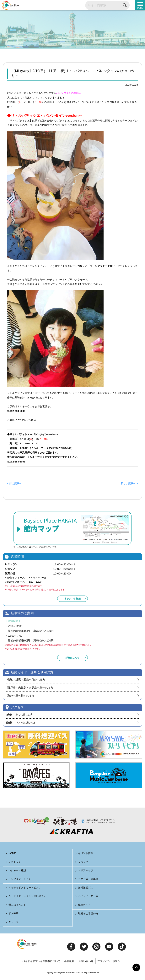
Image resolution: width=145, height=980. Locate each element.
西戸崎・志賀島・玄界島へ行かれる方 (30, 689)
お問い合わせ (86, 962)
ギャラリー (15, 924)
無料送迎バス (86, 889)
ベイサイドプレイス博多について (41, 962)
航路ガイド (85, 906)
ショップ (83, 863)
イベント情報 (86, 855)
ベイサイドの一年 (88, 898)
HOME (12, 855)
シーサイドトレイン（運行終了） (27, 898)
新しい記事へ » (129, 485)
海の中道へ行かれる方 (21, 697)
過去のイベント (17, 906)
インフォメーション (20, 880)
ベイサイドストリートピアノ (25, 889)
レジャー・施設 (17, 872)
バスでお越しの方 (25, 724)
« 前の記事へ (14, 485)
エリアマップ (86, 872)
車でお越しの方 (24, 716)
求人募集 (14, 915)
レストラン (15, 863)
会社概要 (69, 962)
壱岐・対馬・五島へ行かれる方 (26, 681)
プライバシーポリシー (110, 962)
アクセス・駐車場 (88, 880)
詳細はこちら (72, 659)
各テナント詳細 (72, 600)
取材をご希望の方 (88, 915)
